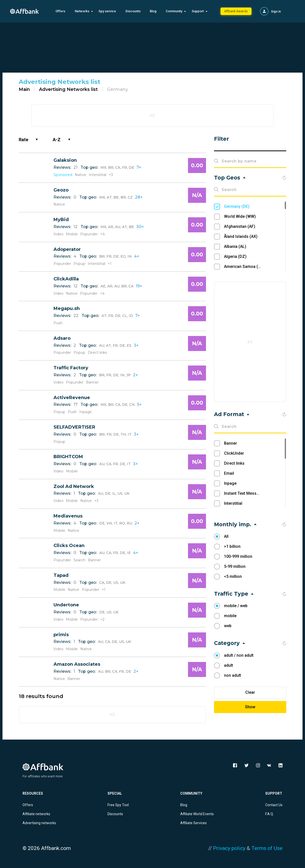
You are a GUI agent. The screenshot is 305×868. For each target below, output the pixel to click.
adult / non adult (239, 655)
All (226, 536)
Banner (230, 443)
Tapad (61, 575)
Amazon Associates (77, 664)
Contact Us (274, 805)
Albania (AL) (235, 246)
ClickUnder (234, 453)
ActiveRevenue (72, 398)
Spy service (107, 11)
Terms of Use (267, 848)
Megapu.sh (67, 308)
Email (229, 473)
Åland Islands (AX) (241, 236)
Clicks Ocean (69, 546)
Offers (60, 11)
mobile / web (236, 606)
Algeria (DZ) (235, 256)
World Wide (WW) (240, 216)
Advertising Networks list (68, 89)
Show (250, 707)
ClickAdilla (66, 279)
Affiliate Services (193, 823)
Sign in (276, 11)
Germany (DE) (237, 206)
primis (61, 635)
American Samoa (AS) (244, 267)
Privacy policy (229, 848)
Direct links (234, 463)
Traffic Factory (71, 368)
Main (24, 89)
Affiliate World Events (197, 814)
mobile (230, 616)
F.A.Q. (269, 814)
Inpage (230, 483)
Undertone (66, 605)
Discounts (133, 11)
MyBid (61, 220)
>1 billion (232, 546)
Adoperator (67, 249)
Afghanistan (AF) (240, 226)
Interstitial (233, 503)
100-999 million (238, 556)
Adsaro (62, 338)
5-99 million (235, 566)
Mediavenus (68, 516)
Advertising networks (39, 823)
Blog (153, 11)
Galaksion (65, 160)
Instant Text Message (244, 493)
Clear (250, 692)
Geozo (61, 190)
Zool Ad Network (74, 486)
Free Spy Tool (118, 805)
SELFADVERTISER (74, 427)
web (228, 626)
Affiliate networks (36, 814)
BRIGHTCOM (68, 457)
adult (228, 665)
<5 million (233, 576)
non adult (232, 675)
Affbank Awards (236, 11)
